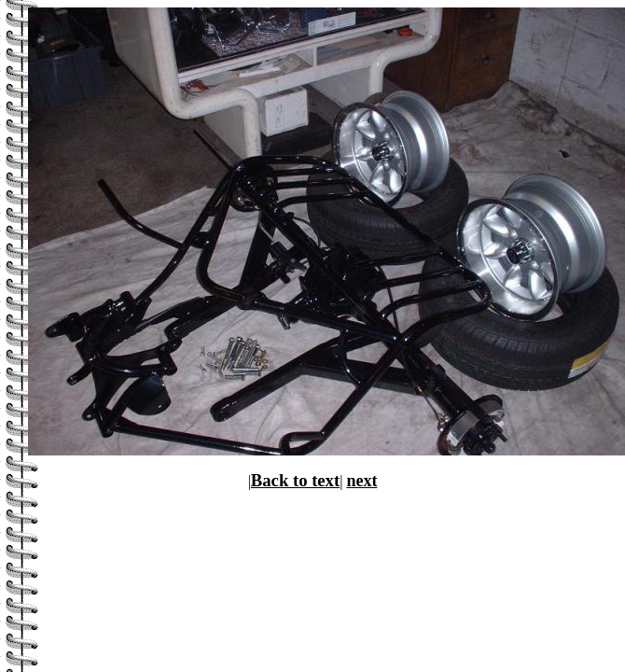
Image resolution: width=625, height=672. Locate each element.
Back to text (295, 480)
